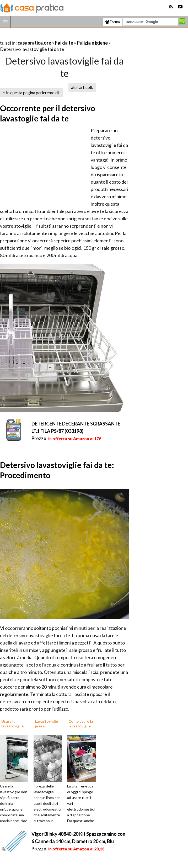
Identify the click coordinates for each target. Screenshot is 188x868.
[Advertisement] (61, 36)
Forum (113, 22)
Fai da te (64, 43)
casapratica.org (34, 43)
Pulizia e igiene (92, 43)
